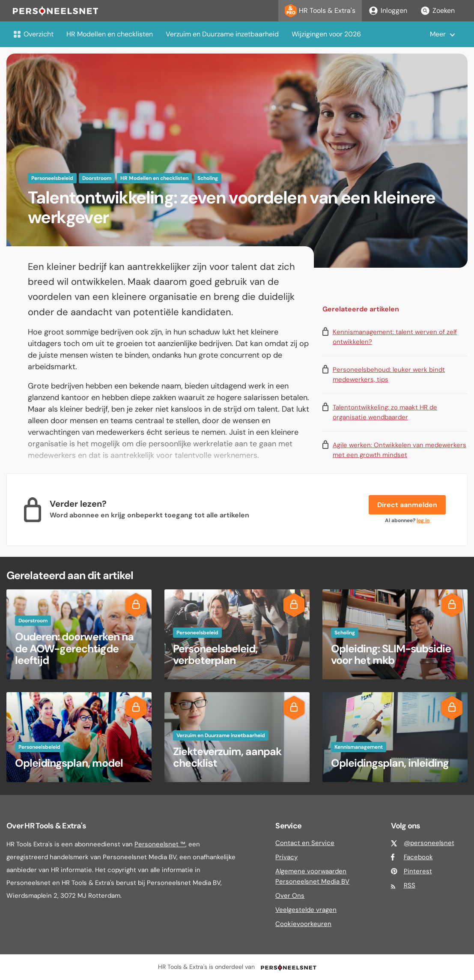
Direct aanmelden (407, 505)
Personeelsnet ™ (160, 844)
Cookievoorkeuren (303, 924)
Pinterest (418, 871)
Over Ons (290, 896)
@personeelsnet (429, 843)
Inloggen (388, 11)
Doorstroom (97, 178)
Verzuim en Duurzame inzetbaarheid (222, 34)
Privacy (286, 857)
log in (423, 520)
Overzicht (33, 34)
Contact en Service (305, 843)
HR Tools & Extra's (320, 11)
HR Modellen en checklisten (110, 34)
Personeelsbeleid (52, 178)
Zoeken (437, 11)
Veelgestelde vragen (306, 910)
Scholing (208, 178)
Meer (438, 34)
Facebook (418, 857)
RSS (410, 885)
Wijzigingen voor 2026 (326, 34)
